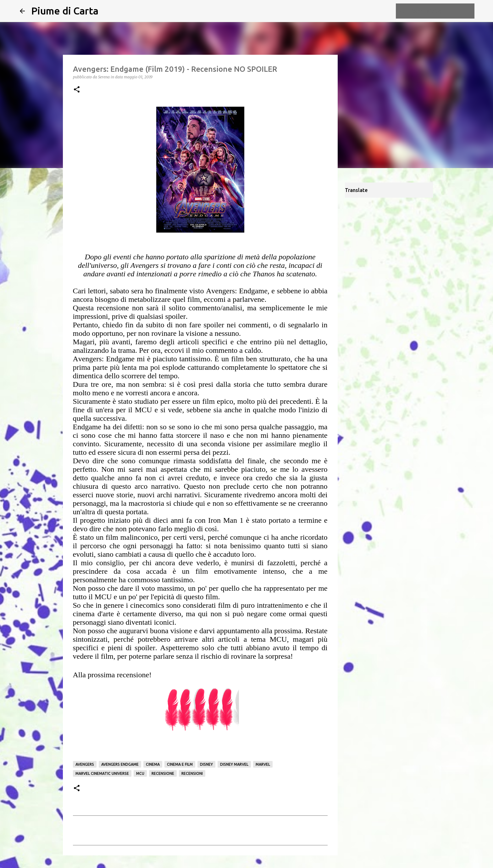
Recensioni (192, 773)
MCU (140, 773)
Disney (206, 764)
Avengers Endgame (120, 764)
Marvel (263, 764)
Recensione (163, 773)
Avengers (85, 764)
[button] (77, 90)
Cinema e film (180, 764)
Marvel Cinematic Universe (102, 773)
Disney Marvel (234, 764)
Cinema (153, 764)
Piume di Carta (65, 11)
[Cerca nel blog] (441, 11)
